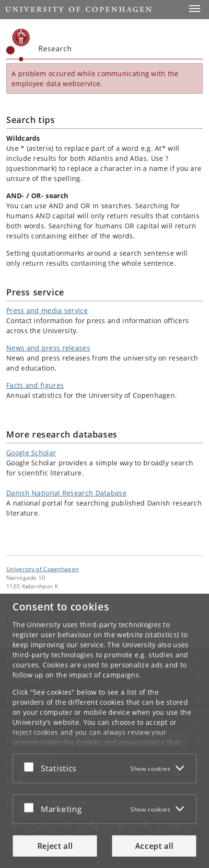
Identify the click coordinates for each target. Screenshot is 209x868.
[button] (195, 9)
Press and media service (47, 310)
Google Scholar (31, 453)
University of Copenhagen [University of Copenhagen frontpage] (42, 569)
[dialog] (104, 731)
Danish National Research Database (66, 493)
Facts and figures (35, 385)
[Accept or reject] (31, 767)
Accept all (154, 846)
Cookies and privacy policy (120, 742)
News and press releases (48, 348)
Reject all (55, 846)
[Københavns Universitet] (18, 45)
